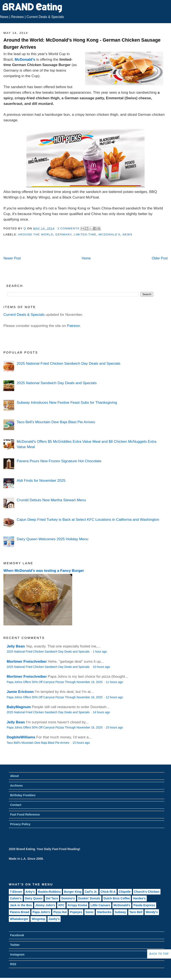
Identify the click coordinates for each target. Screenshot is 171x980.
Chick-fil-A (108, 892)
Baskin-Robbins (50, 892)
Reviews (18, 17)
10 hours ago (101, 667)
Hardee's (139, 898)
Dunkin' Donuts (89, 898)
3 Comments (68, 228)
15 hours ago (114, 728)
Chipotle (125, 892)
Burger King (73, 892)
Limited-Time (85, 234)
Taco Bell (136, 912)
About (14, 776)
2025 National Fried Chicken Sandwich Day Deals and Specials (69, 363)
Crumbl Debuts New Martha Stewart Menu (51, 500)
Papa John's (41, 912)
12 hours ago (114, 697)
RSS (13, 964)
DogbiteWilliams (21, 737)
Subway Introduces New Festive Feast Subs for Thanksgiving (67, 402)
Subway (120, 912)
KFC (61, 905)
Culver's (16, 898)
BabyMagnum (19, 707)
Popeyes (76, 912)
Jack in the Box (21, 905)
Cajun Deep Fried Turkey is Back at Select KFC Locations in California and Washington (88, 519)
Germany (63, 234)
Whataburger (19, 919)
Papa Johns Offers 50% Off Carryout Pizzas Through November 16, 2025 (55, 682)
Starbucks (104, 912)
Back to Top (159, 954)
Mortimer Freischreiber (27, 661)
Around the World (36, 234)
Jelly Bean (16, 646)
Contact (16, 805)
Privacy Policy (20, 824)
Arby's (30, 892)
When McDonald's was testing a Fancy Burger (44, 571)
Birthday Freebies (23, 795)
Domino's (68, 898)
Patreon (73, 326)
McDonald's (25, 59)
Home (86, 258)
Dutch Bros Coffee (117, 898)
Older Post (160, 258)
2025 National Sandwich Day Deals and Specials (57, 383)
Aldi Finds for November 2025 (41, 480)
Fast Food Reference (25, 814)
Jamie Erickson (20, 692)
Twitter (15, 945)
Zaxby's (54, 919)
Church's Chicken (147, 892)
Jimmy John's (45, 905)
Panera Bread (20, 912)
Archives (16, 786)
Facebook (17, 935)
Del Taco (52, 898)
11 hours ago (114, 682)
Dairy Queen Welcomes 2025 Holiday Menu (53, 539)
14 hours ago (101, 712)
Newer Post (12, 258)
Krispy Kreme (77, 905)
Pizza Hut (60, 912)
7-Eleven (16, 892)
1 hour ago (100, 652)
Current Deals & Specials (45, 17)
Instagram (17, 954)
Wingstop (38, 919)
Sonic (90, 912)
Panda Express (144, 905)
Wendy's (152, 912)
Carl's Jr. (91, 892)
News (4, 17)
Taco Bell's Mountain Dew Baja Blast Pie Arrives (56, 422)
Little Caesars (100, 905)
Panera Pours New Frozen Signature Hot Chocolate (59, 461)
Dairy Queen (34, 898)
